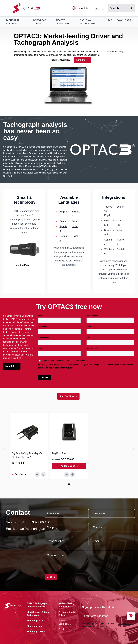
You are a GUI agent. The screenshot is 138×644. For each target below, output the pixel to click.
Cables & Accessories (88, 22)
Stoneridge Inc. (34, 626)
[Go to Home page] (27, 8)
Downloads (124, 20)
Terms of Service (98, 626)
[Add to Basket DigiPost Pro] (69, 466)
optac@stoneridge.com (32, 529)
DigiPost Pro (59, 453)
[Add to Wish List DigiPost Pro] (67, 474)
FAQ (110, 20)
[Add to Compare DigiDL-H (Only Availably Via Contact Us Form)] (43, 474)
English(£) (82, 8)
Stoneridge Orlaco (36, 632)
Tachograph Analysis (14, 22)
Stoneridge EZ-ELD (37, 621)
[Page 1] (69, 484)
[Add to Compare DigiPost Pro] (73, 474)
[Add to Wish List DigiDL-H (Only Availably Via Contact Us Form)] (37, 474)
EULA (61, 629)
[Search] (131, 8)
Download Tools (40, 22)
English (64, 212)
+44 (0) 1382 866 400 (34, 522)
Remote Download (62, 22)
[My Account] (96, 8)
